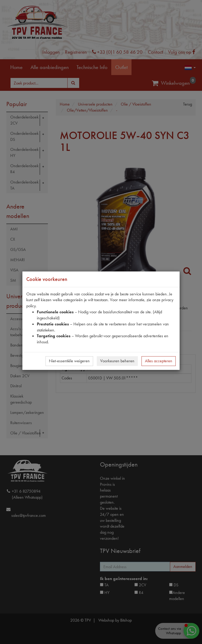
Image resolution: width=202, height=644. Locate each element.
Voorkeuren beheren (117, 361)
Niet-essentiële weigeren (69, 361)
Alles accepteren (159, 361)
